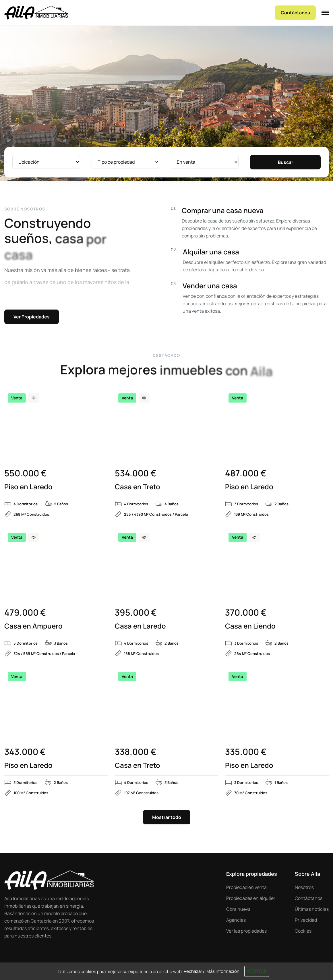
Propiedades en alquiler (251, 898)
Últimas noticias (312, 909)
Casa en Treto (138, 487)
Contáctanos (309, 898)
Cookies (303, 931)
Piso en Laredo (28, 487)
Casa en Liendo (250, 626)
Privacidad (306, 920)
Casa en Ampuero (33, 626)
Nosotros (304, 887)
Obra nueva (238, 909)
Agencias (236, 920)
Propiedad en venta (246, 887)
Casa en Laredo (140, 626)
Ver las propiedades (246, 931)
